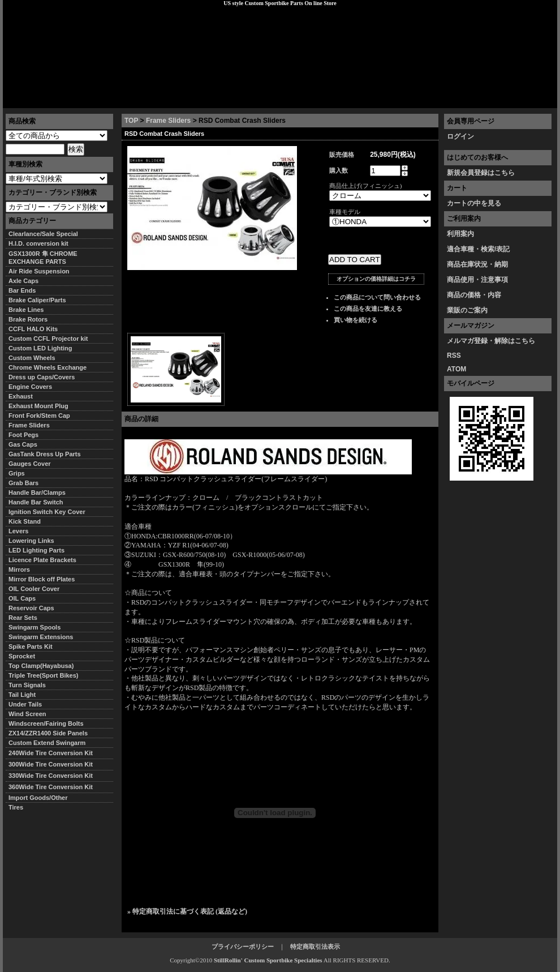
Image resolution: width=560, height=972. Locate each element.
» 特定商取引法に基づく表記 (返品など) (187, 911)
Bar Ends (22, 290)
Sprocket (22, 656)
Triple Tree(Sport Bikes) (43, 675)
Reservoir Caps (31, 608)
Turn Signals (27, 685)
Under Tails (25, 704)
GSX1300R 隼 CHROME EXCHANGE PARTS (43, 258)
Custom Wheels (32, 358)
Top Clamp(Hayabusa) (41, 666)
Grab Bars (23, 483)
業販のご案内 (467, 310)
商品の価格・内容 (474, 295)
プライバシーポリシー (162, 99)
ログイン (460, 136)
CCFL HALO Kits (33, 329)
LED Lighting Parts (36, 550)
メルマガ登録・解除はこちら (491, 341)
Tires (16, 807)
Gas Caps (23, 444)
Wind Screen (27, 714)
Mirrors (19, 570)
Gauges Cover (30, 464)
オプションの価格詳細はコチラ (376, 279)
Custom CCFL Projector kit (48, 339)
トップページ (32, 99)
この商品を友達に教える (368, 309)
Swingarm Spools (35, 627)
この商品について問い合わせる (377, 297)
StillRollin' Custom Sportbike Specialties (268, 960)
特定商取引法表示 (315, 947)
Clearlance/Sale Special (43, 234)
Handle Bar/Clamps (37, 493)
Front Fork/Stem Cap (39, 416)
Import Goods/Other (38, 798)
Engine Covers (30, 387)
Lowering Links (31, 541)
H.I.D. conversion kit (38, 243)
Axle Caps (23, 281)
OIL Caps (22, 598)
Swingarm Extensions (41, 637)
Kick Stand (25, 521)
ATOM (456, 369)
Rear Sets (23, 618)
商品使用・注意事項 (477, 280)
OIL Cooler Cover (34, 589)
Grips (17, 473)
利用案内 (460, 234)
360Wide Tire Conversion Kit (54, 787)
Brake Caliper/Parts (37, 300)
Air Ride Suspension (39, 271)
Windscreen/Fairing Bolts (46, 723)
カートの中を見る (474, 203)
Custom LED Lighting (40, 348)
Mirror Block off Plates (42, 579)
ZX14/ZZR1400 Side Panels (48, 733)
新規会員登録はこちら (481, 173)
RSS (454, 356)
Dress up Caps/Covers (42, 377)
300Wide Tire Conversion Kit (54, 764)
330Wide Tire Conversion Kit (54, 776)
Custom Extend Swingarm (47, 743)
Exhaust (21, 396)
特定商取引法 (90, 99)
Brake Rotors (28, 319)
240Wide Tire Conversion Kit (54, 753)
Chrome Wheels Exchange (48, 367)
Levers (18, 531)
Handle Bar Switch (36, 502)
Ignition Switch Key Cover (47, 512)
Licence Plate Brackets (42, 560)
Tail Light (22, 695)
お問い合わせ (528, 99)
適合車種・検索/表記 (478, 249)
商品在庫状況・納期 (477, 264)
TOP (131, 121)
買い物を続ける (356, 320)
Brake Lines (26, 310)
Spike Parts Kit (31, 646)
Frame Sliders (168, 121)
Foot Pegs (23, 435)
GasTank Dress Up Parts (45, 454)
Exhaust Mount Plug (38, 406)
